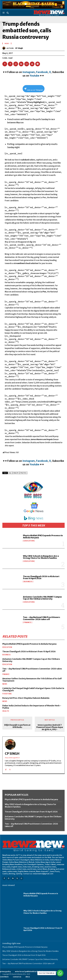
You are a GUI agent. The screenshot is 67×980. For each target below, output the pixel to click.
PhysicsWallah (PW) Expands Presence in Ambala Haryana (43, 537)
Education (29, 541)
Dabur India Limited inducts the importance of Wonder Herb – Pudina (32, 707)
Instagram (29, 72)
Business (28, 582)
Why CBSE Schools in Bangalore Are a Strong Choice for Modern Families (41, 557)
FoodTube (7, 694)
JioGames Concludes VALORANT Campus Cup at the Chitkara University (42, 598)
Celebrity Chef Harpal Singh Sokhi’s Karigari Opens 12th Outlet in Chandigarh (33, 689)
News (5, 684)
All (10, 473)
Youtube (35, 76)
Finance (27, 622)
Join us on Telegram (34, 89)
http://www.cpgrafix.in (12, 758)
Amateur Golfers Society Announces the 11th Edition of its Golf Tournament (32, 680)
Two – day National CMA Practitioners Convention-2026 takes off (42, 618)
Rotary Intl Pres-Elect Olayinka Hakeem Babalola (26, 698)
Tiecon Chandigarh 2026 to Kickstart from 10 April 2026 (41, 577)
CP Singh (19, 48)
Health (6, 711)
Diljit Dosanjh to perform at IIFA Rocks (17, 726)
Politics (24, 473)
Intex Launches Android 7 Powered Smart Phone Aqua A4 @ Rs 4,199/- (50, 727)
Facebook (42, 72)
